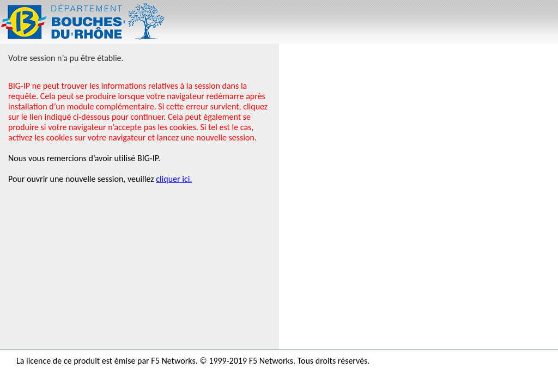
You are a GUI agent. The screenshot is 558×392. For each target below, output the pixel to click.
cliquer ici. (174, 179)
